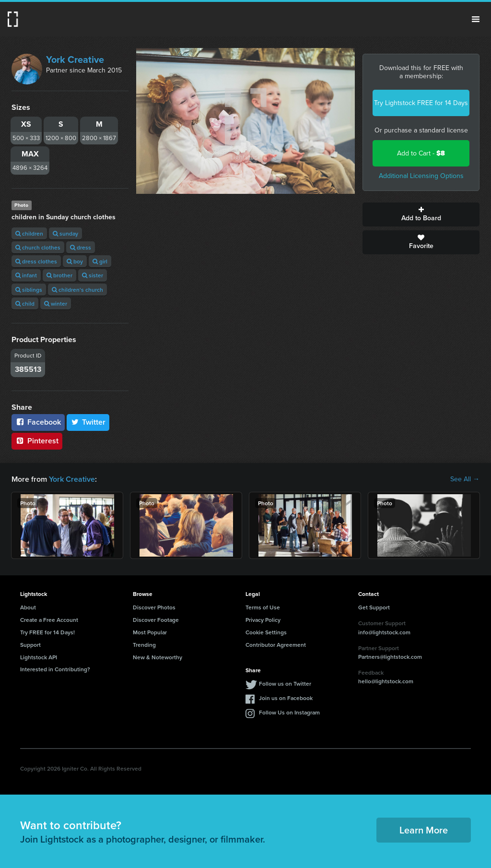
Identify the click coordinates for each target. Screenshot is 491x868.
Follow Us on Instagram (289, 712)
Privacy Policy (263, 620)
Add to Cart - (421, 153)
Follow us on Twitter (285, 684)
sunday (65, 233)
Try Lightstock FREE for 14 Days (421, 103)
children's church (77, 290)
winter (56, 303)
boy (75, 261)
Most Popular (150, 632)
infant (26, 275)
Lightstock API (39, 657)
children (29, 233)
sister (93, 275)
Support (30, 645)
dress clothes (36, 261)
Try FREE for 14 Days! (47, 632)
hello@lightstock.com (386, 681)
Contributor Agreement (276, 645)
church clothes (38, 247)
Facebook (38, 422)
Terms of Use (263, 607)
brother (59, 275)
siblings (29, 290)
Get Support (374, 607)
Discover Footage (156, 620)
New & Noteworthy (158, 657)
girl (100, 261)
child (25, 303)
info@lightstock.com (384, 632)
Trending (144, 645)
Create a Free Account (49, 620)
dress (81, 247)
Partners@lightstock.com (390, 657)
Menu (476, 19)
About (28, 607)
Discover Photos (154, 607)
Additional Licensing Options (421, 176)
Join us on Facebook (286, 698)
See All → (465, 479)
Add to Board (421, 214)
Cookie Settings (266, 632)
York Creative (75, 59)
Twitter (88, 422)
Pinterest (37, 441)
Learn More (424, 830)
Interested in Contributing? (55, 669)
